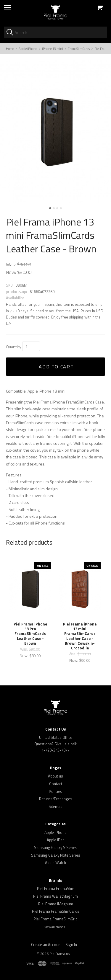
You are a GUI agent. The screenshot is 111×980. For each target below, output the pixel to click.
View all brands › (55, 927)
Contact (56, 784)
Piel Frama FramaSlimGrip (55, 919)
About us (55, 776)
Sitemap (55, 806)
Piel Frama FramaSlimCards (56, 911)
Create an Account (46, 945)
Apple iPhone (55, 832)
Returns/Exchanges (56, 799)
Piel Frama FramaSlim (56, 888)
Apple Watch (55, 863)
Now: (11, 272)
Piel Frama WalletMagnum (55, 896)
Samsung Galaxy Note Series (56, 855)
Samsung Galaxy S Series (56, 847)
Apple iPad (56, 840)
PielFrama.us (59, 954)
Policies (55, 791)
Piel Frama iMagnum (56, 904)
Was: (11, 264)
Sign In (71, 945)
